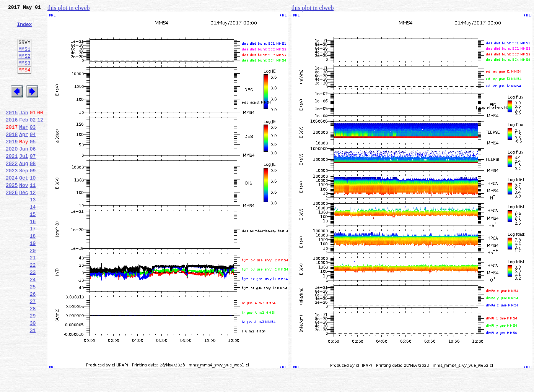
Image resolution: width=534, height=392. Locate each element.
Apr (24, 156)
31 (33, 383)
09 (33, 198)
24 (33, 324)
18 (33, 274)
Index (24, 29)
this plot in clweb (69, 8)
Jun (24, 173)
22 (33, 307)
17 (33, 265)
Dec (24, 223)
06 (33, 173)
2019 (12, 164)
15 (33, 248)
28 (33, 358)
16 (33, 257)
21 (33, 299)
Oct (24, 206)
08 (33, 190)
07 (33, 181)
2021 (12, 181)
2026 (12, 223)
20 (33, 290)
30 (33, 374)
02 (33, 139)
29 (33, 366)
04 (33, 156)
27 (33, 349)
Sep (24, 198)
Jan (24, 131)
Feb (24, 139)
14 (33, 240)
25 (33, 332)
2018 (12, 156)
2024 (12, 206)
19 (33, 282)
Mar (24, 147)
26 (33, 341)
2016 (12, 139)
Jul (24, 181)
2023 (12, 198)
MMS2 (24, 66)
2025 (12, 215)
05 (33, 164)
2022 (12, 190)
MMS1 (24, 58)
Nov (24, 215)
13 (33, 232)
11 (33, 215)
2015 (12, 131)
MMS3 (24, 74)
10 (33, 206)
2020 (12, 173)
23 (33, 316)
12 (40, 139)
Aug (24, 190)
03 (33, 147)
